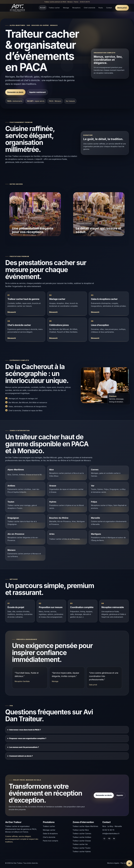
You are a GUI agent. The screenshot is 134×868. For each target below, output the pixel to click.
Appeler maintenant (38, 92)
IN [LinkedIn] (114, 839)
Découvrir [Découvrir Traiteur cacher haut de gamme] (12, 314)
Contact (109, 8)
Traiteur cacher (54, 8)
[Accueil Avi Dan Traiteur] (17, 8)
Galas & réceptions (50, 834)
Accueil (43, 8)
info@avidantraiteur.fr (111, 834)
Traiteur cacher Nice (81, 830)
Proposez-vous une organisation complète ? (28, 740)
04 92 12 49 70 (85, 2)
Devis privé (122, 8)
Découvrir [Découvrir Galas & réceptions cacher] (95, 314)
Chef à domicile (89, 8)
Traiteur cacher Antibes (82, 837)
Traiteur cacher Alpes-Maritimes (85, 826)
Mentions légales (113, 863)
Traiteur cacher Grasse (82, 841)
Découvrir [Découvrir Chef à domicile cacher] (12, 340)
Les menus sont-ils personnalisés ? (24, 749)
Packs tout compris (51, 841)
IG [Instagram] (104, 839)
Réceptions (76, 8)
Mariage (66, 8)
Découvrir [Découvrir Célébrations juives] (53, 340)
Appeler (120, 798)
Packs (101, 8)
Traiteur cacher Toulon (82, 848)
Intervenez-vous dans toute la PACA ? (25, 732)
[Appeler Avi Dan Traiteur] (129, 863)
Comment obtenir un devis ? (21, 758)
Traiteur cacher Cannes (82, 834)
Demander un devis (15, 92)
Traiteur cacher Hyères (82, 851)
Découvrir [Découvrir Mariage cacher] (53, 314)
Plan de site (125, 863)
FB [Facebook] (109, 839)
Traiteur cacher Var (80, 844)
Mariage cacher (49, 830)
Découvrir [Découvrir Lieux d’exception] (95, 340)
